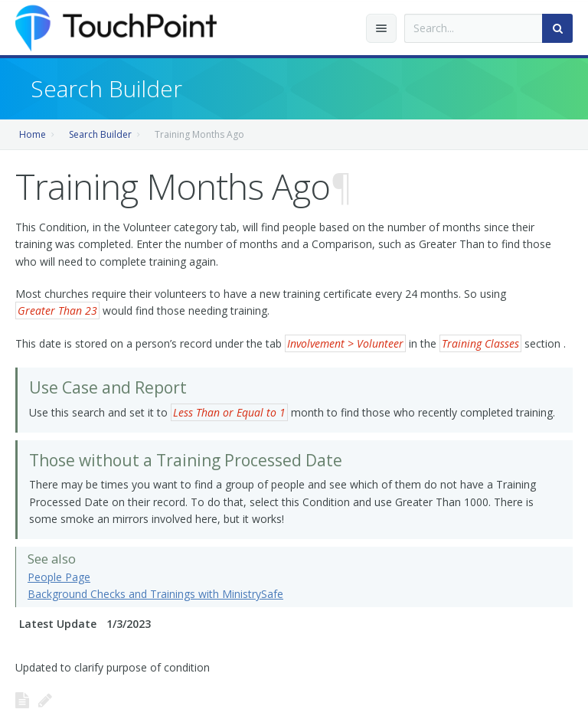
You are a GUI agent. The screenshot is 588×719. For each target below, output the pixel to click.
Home (33, 134)
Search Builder (100, 134)
